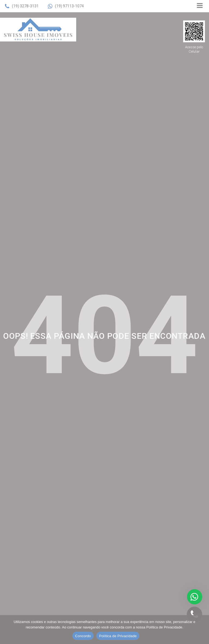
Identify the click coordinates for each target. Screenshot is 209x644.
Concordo (83, 636)
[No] (202, 630)
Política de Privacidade (118, 636)
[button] (21, 6)
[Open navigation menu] (200, 6)
